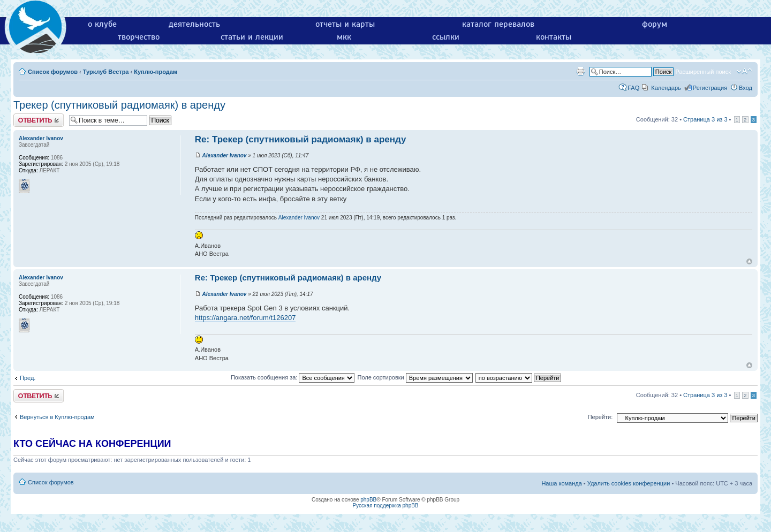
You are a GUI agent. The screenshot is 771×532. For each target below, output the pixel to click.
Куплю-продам (156, 72)
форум (655, 24)
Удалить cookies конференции (629, 483)
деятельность (194, 24)
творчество (139, 37)
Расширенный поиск (703, 72)
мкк (344, 37)
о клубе (102, 24)
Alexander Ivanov (225, 155)
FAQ (633, 88)
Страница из (705, 119)
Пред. (28, 378)
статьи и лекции (252, 37)
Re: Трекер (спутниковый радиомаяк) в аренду (301, 139)
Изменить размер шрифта (744, 71)
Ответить (39, 120)
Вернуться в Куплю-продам (57, 417)
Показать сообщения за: (293, 377)
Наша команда (561, 483)
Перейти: (600, 417)
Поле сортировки (415, 377)
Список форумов (53, 72)
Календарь (666, 88)
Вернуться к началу (749, 261)
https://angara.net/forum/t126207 (245, 318)
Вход (746, 88)
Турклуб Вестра (106, 72)
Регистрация (710, 88)
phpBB (368, 500)
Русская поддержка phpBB (385, 506)
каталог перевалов (498, 24)
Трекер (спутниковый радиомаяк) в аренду (119, 105)
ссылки (446, 37)
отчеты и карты (345, 24)
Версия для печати (580, 71)
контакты (554, 37)
